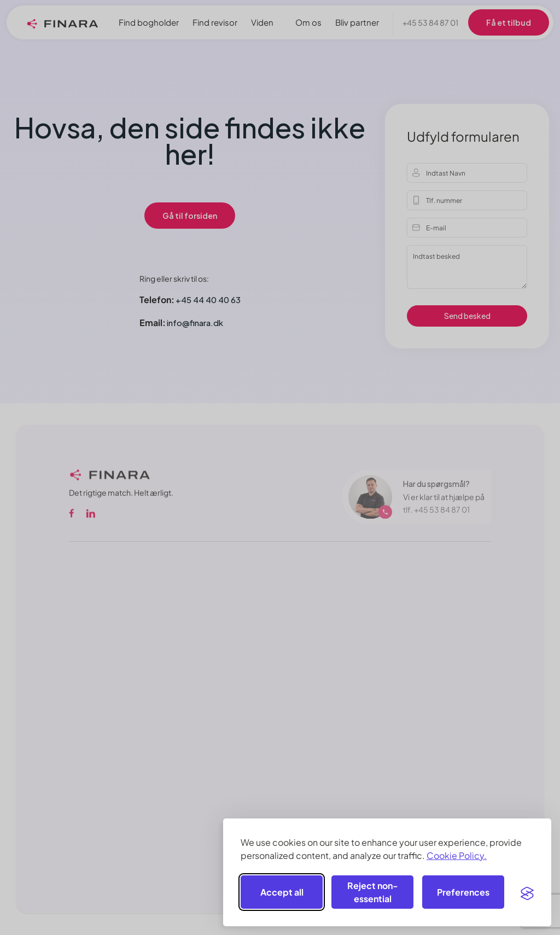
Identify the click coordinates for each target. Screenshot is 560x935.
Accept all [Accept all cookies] (282, 892)
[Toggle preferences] (463, 892)
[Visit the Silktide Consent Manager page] (527, 892)
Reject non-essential (373, 892)
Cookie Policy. (457, 855)
